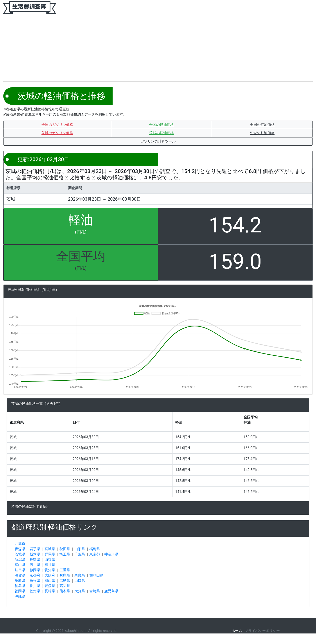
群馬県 (50, 554)
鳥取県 (20, 581)
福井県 (50, 565)
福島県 (95, 549)
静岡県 (35, 570)
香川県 (35, 586)
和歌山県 (96, 575)
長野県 (35, 559)
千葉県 (80, 554)
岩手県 (35, 549)
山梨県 (50, 559)
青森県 (20, 549)
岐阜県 (20, 570)
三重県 (65, 570)
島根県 (35, 581)
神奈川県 (111, 554)
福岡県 (20, 591)
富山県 (20, 565)
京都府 (35, 575)
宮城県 (50, 549)
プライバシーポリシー (262, 631)
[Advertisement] (158, 48)
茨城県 (20, 554)
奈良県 (80, 575)
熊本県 (65, 591)
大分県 (80, 591)
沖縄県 (20, 596)
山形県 (80, 549)
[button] (57, 125)
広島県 (65, 581)
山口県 (80, 581)
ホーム (237, 631)
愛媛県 (50, 586)
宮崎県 (95, 591)
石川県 (35, 565)
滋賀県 (20, 575)
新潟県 (20, 559)
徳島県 (20, 586)
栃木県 (35, 554)
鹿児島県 (111, 591)
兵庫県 (65, 575)
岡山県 (50, 581)
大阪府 (50, 575)
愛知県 (50, 570)
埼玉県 (65, 554)
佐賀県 (35, 591)
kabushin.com (75, 631)
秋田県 (65, 549)
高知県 (65, 586)
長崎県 (50, 591)
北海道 (20, 544)
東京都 (95, 554)
